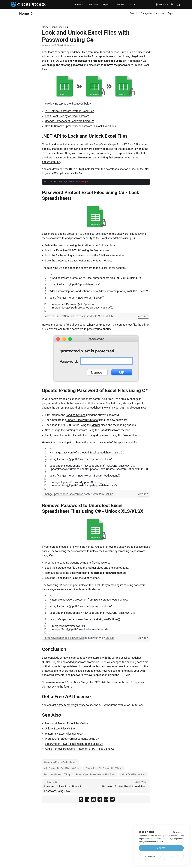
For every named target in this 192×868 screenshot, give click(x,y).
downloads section (117, 169)
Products (79, 4)
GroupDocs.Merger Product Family (60, 762)
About (132, 4)
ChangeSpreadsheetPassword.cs (64, 494)
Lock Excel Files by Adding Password (67, 116)
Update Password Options (82, 420)
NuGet (79, 173)
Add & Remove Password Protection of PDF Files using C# (80, 749)
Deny (173, 856)
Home (24, 13)
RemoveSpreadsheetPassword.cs (64, 638)
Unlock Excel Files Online (60, 728)
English (160, 4)
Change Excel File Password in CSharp (103, 768)
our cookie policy (156, 842)
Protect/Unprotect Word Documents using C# (72, 739)
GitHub (109, 316)
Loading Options (76, 415)
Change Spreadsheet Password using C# (69, 121)
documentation (51, 162)
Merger (98, 250)
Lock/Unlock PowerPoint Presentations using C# (74, 744)
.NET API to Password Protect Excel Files (70, 111)
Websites (120, 4)
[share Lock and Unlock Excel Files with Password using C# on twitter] (81, 800)
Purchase (93, 4)
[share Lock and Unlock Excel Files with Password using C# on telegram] (112, 800)
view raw (143, 316)
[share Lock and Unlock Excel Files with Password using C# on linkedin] (87, 800)
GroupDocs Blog (59, 27)
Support (107, 4)
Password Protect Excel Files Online (66, 723)
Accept (161, 848)
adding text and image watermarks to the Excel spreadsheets (79, 56)
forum (67, 687)
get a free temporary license (69, 705)
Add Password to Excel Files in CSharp (62, 768)
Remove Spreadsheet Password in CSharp (96, 774)
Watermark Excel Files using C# (64, 734)
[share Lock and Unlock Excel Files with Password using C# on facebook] (100, 800)
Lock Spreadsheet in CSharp (57, 774)
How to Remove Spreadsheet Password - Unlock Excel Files (80, 126)
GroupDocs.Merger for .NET (110, 144)
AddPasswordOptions (95, 245)
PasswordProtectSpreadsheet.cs (63, 316)
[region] (96, 293)
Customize (150, 856)
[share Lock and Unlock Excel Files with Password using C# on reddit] (93, 800)
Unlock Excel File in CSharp (133, 774)
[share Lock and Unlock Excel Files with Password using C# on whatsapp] (106, 800)
